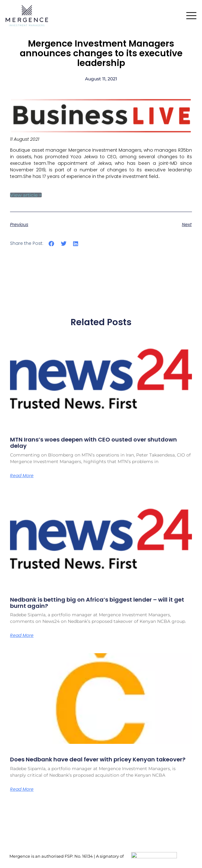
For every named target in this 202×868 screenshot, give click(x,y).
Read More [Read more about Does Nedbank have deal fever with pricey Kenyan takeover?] (22, 789)
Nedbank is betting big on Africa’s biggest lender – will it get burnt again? (97, 603)
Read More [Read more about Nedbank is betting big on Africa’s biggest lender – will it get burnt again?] (22, 635)
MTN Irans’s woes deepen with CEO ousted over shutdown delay (93, 443)
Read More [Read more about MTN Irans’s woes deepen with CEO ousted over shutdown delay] (22, 476)
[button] (52, 244)
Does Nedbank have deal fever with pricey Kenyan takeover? (98, 759)
